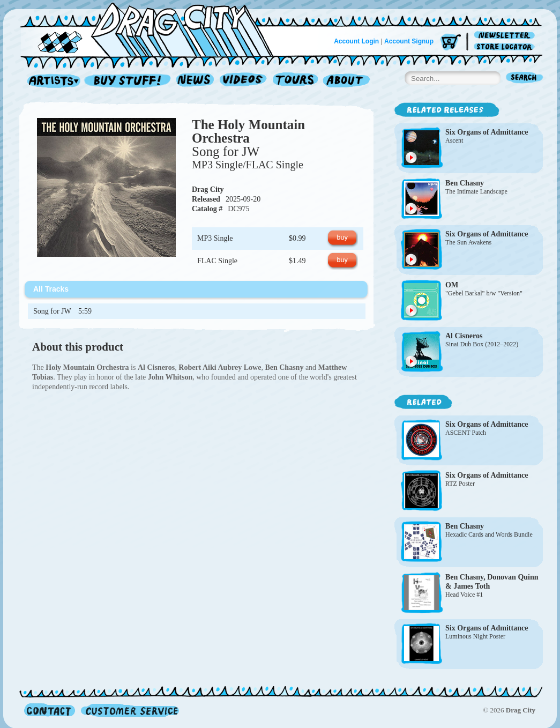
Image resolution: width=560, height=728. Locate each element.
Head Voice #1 (464, 595)
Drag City (208, 190)
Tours (295, 81)
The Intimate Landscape (476, 191)
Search (525, 79)
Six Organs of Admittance (487, 132)
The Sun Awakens (468, 242)
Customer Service (129, 710)
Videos (244, 81)
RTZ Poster (460, 484)
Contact (50, 710)
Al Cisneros (464, 336)
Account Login (356, 41)
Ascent (454, 140)
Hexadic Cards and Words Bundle (489, 534)
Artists (51, 81)
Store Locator (506, 47)
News (196, 81)
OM (452, 285)
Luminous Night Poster (475, 636)
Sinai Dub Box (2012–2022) (482, 344)
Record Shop (129, 81)
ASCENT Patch (466, 433)
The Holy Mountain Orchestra (248, 131)
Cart (451, 43)
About (346, 81)
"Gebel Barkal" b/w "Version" (484, 293)
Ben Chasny (465, 183)
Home (153, 29)
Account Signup (409, 41)
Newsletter (506, 36)
